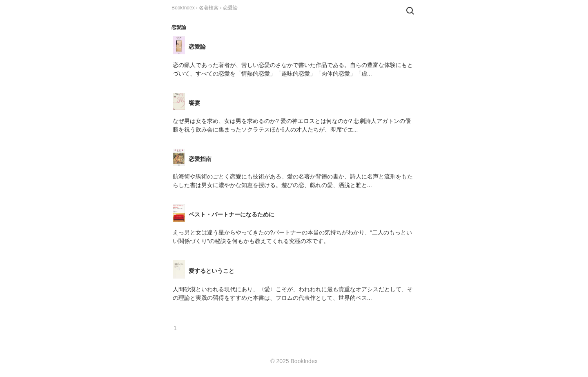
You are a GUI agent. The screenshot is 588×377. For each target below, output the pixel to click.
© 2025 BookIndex (294, 361)
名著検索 (209, 8)
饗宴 (194, 103)
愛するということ (212, 271)
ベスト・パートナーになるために (232, 214)
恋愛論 (197, 47)
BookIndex (183, 8)
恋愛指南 (200, 159)
